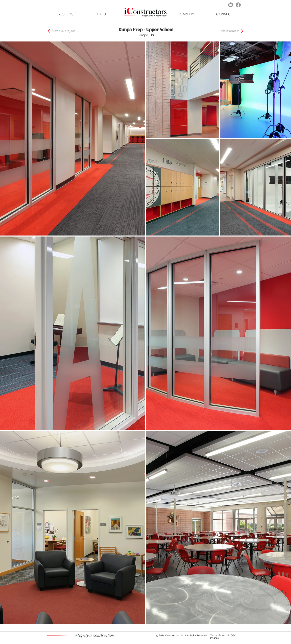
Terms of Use (218, 636)
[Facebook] (238, 5)
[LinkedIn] (231, 5)
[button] (66, 31)
